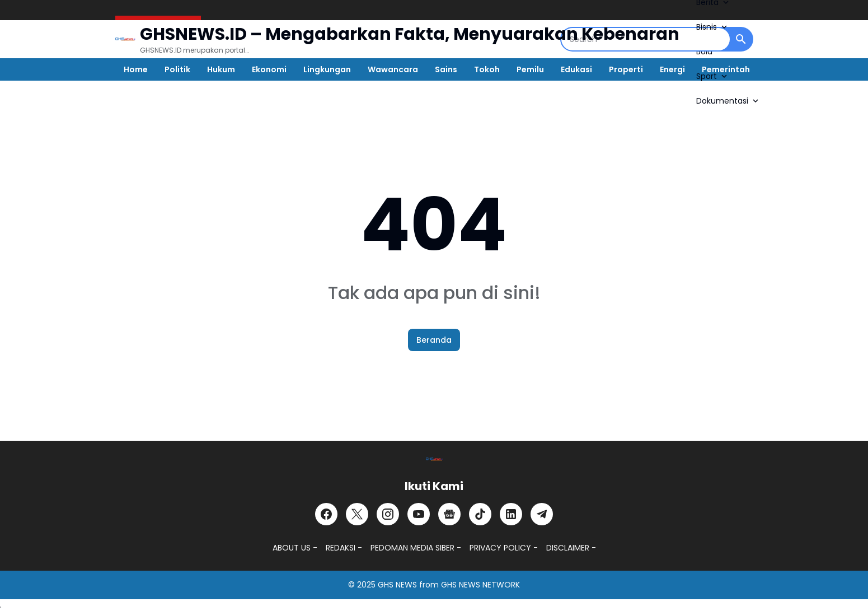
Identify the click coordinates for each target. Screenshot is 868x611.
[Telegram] (542, 514)
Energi (672, 69)
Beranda (434, 340)
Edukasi (576, 69)
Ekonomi (269, 69)
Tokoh (487, 69)
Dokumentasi (728, 101)
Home (136, 69)
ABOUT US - (295, 548)
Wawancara (393, 69)
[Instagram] (388, 514)
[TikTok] (480, 514)
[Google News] (449, 514)
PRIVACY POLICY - (504, 548)
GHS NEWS (397, 585)
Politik (177, 69)
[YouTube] (419, 514)
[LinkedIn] (511, 514)
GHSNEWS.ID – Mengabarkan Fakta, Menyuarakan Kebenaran (410, 34)
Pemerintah (726, 69)
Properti (626, 69)
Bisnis (713, 27)
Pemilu (530, 69)
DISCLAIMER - (571, 548)
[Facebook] (326, 514)
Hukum (221, 69)
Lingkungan (327, 69)
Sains (446, 69)
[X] (357, 514)
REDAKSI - (344, 548)
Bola (704, 52)
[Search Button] (741, 39)
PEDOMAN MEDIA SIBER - (416, 548)
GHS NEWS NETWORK (480, 585)
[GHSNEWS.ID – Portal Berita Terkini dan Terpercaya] (434, 459)
